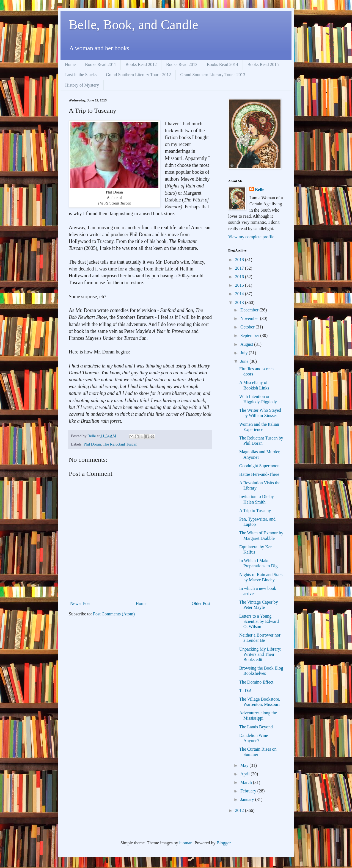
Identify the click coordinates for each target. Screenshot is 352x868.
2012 (240, 810)
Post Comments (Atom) (114, 614)
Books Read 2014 (222, 64)
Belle (260, 190)
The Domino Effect (256, 682)
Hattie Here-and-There (259, 474)
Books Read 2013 (182, 64)
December (250, 310)
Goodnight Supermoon (259, 466)
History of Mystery (82, 85)
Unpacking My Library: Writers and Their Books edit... (260, 654)
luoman (186, 843)
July (245, 353)
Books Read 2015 (263, 64)
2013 (240, 302)
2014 (240, 294)
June (245, 361)
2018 (240, 260)
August (247, 344)
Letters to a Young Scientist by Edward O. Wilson (259, 621)
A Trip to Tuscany (255, 511)
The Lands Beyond (256, 727)
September (250, 335)
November (250, 318)
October (248, 327)
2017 (240, 268)
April (246, 774)
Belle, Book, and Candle (134, 25)
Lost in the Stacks (81, 75)
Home (70, 64)
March (247, 782)
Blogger (224, 843)
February (249, 791)
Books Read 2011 (101, 64)
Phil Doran (92, 444)
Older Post (201, 603)
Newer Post (80, 603)
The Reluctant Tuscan (120, 444)
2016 (240, 277)
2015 (240, 285)
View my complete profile (251, 237)
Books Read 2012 (141, 64)
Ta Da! (245, 691)
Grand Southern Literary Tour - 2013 (213, 75)
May (245, 765)
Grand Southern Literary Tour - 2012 (138, 75)
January (248, 799)
